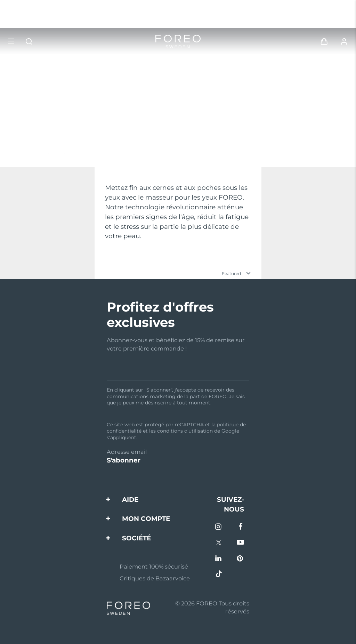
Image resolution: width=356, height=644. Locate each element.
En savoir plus (38, 150)
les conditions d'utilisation (181, 431)
